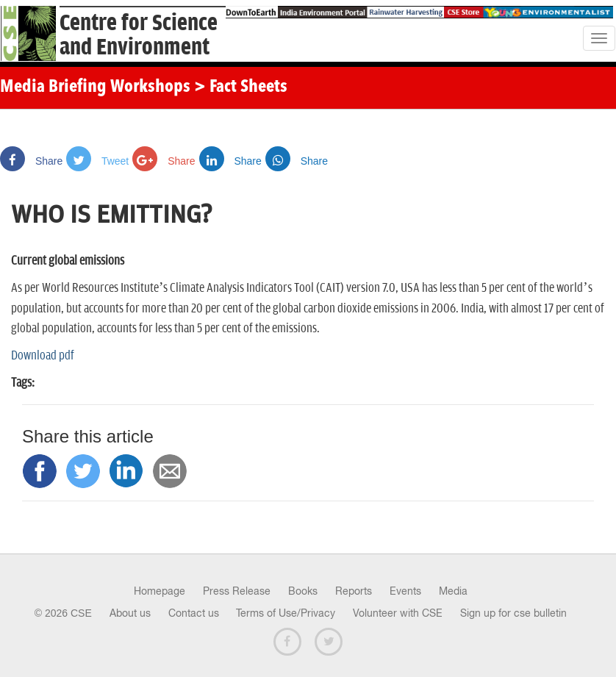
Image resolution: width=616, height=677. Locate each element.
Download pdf (43, 356)
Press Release (237, 591)
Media (453, 591)
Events (405, 591)
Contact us (194, 613)
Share (31, 161)
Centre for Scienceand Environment (139, 35)
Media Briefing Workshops (95, 87)
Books (303, 591)
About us (130, 613)
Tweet (97, 161)
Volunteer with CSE (398, 613)
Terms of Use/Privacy (286, 613)
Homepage (160, 591)
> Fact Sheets (241, 87)
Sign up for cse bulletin (513, 613)
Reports (354, 591)
